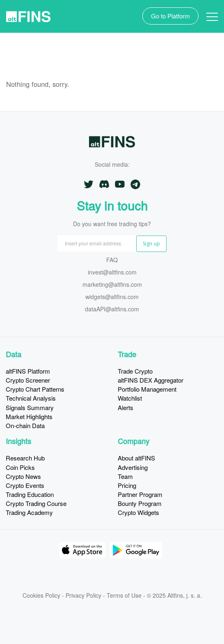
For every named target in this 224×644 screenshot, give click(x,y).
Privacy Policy (83, 595)
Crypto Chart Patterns (35, 389)
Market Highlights (29, 416)
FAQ (112, 260)
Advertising (133, 467)
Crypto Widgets (138, 512)
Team (125, 476)
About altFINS (136, 458)
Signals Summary (30, 407)
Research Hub (25, 458)
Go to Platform (170, 16)
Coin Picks (20, 467)
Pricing (127, 485)
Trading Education (30, 494)
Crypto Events (25, 485)
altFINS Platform (28, 371)
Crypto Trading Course (36, 503)
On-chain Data (25, 425)
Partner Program (140, 494)
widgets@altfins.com (112, 297)
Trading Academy (29, 512)
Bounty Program (140, 503)
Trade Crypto (135, 371)
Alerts (126, 407)
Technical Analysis (31, 398)
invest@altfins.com (112, 273)
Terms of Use (124, 595)
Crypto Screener (28, 380)
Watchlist (130, 398)
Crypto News (23, 476)
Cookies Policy (41, 595)
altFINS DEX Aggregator (151, 380)
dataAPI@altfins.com (112, 310)
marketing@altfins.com (112, 285)
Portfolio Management (147, 389)
